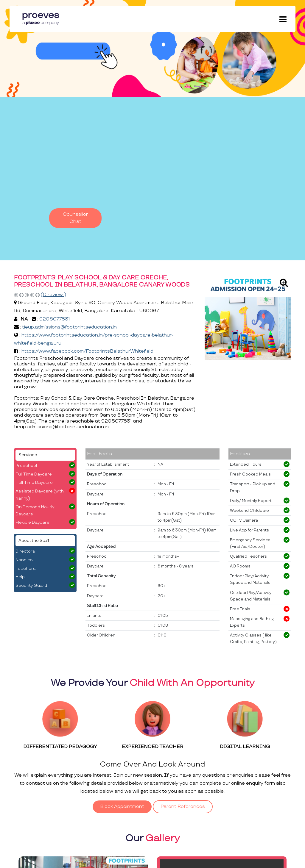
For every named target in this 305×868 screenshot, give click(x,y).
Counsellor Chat (75, 218)
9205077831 (55, 319)
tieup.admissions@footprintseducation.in (69, 327)
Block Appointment (122, 807)
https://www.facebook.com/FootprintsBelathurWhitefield (87, 351)
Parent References (183, 807)
